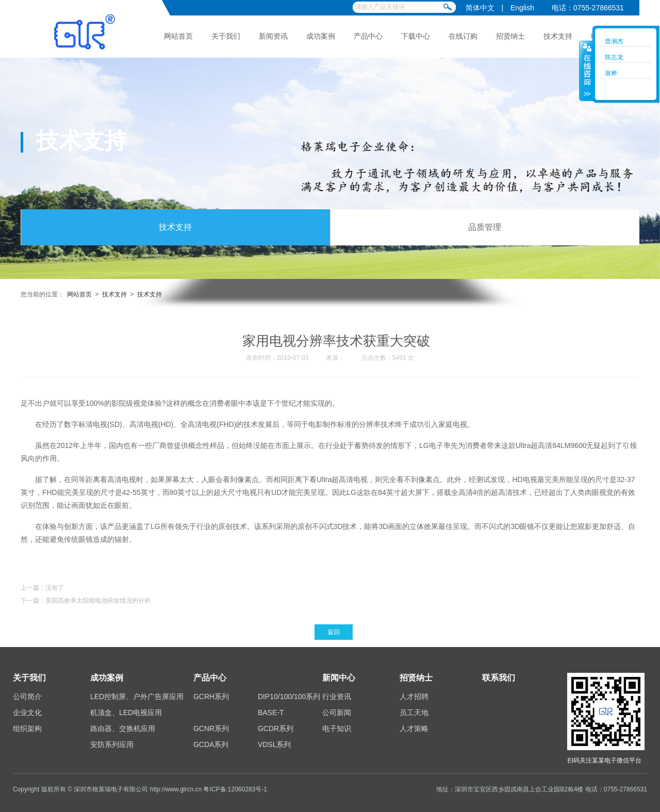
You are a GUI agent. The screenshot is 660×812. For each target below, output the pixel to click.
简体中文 (480, 8)
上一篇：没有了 (42, 588)
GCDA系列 (211, 744)
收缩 (586, 71)
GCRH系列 (211, 697)
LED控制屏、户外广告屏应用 (137, 697)
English (522, 8)
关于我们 (226, 36)
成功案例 (321, 36)
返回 (334, 632)
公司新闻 (337, 712)
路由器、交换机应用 (123, 728)
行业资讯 (337, 697)
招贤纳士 (510, 36)
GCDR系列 (276, 728)
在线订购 (463, 36)
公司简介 (27, 697)
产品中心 (368, 36)
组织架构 (27, 728)
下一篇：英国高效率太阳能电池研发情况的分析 (86, 601)
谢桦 (611, 73)
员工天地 (414, 712)
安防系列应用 (112, 744)
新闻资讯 (273, 36)
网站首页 (178, 36)
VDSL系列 (275, 744)
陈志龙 (614, 57)
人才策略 (414, 728)
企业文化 (27, 712)
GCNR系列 (211, 728)
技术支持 (558, 36)
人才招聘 (414, 697)
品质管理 (485, 227)
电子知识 (337, 728)
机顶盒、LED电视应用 (126, 712)
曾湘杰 (614, 41)
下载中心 (416, 36)
